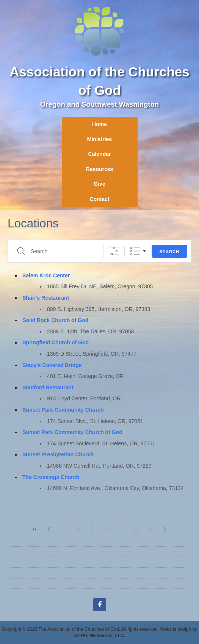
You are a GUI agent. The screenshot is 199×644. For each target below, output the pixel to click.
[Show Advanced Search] (114, 251)
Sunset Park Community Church (63, 410)
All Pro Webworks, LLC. (99, 636)
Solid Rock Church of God (55, 320)
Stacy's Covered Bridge (52, 365)
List (135, 251)
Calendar (100, 154)
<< (35, 529)
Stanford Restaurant (48, 387)
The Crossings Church (51, 477)
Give (99, 184)
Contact (99, 199)
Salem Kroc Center (46, 275)
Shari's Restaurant (46, 298)
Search (169, 252)
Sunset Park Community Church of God (72, 432)
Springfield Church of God (56, 342)
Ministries (99, 139)
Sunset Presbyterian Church (58, 454)
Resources (100, 169)
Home (99, 124)
